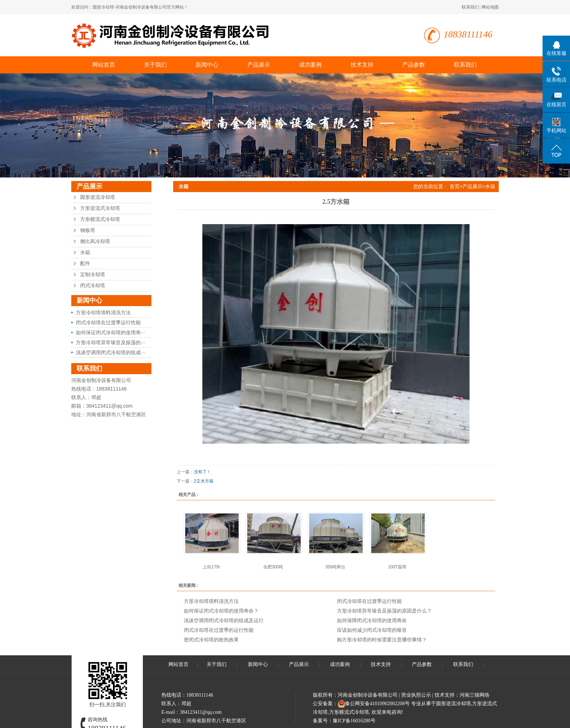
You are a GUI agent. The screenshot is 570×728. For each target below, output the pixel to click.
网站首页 (104, 65)
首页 (455, 186)
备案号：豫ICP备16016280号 (344, 721)
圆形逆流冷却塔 (98, 197)
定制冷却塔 (93, 275)
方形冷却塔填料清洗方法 (103, 313)
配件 (85, 264)
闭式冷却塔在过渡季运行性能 (108, 322)
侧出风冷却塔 (95, 241)
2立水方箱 (204, 481)
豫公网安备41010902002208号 (377, 704)
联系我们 (470, 7)
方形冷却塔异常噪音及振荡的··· (110, 342)
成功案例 (310, 65)
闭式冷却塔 (93, 286)
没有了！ (202, 472)
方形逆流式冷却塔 (100, 208)
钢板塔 (88, 230)
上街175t (211, 567)
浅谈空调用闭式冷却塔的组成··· (110, 352)
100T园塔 (397, 567)
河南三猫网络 (475, 695)
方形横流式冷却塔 (100, 219)
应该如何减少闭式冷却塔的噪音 (372, 630)
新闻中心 (207, 65)
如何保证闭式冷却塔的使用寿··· (110, 332)
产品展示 (259, 65)
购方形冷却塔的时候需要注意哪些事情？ (382, 640)
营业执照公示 (416, 695)
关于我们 (155, 65)
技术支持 (362, 65)
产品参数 (414, 65)
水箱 (85, 252)
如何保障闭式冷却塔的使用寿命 (372, 620)
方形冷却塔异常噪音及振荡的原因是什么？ (384, 611)
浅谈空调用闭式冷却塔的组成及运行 (224, 620)
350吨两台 (335, 567)
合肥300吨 (273, 567)
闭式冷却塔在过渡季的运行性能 (219, 630)
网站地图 (490, 7)
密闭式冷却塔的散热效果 (211, 640)
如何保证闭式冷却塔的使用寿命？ (221, 611)
